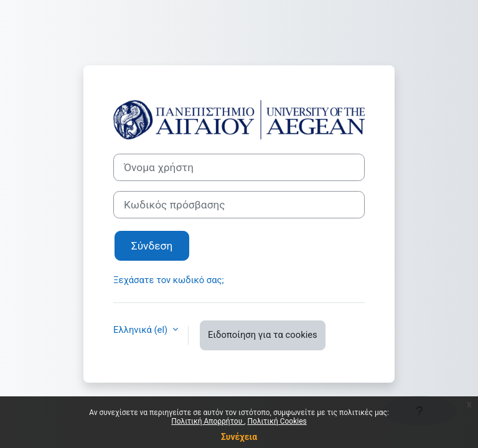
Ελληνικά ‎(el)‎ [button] (142, 330)
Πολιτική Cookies (277, 421)
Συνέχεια (239, 437)
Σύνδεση (152, 246)
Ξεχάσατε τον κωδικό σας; (169, 280)
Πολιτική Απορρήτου (208, 421)
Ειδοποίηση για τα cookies (263, 335)
